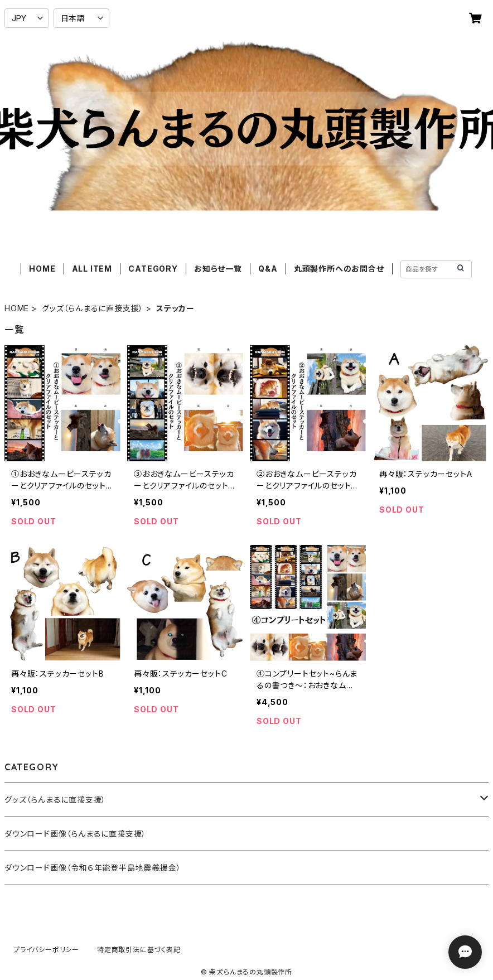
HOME (42, 269)
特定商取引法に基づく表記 (139, 950)
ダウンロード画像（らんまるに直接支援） (75, 834)
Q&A (268, 269)
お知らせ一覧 (218, 269)
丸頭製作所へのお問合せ (339, 269)
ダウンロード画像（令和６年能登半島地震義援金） (93, 868)
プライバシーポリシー (46, 950)
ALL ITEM (92, 269)
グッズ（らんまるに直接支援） (93, 308)
